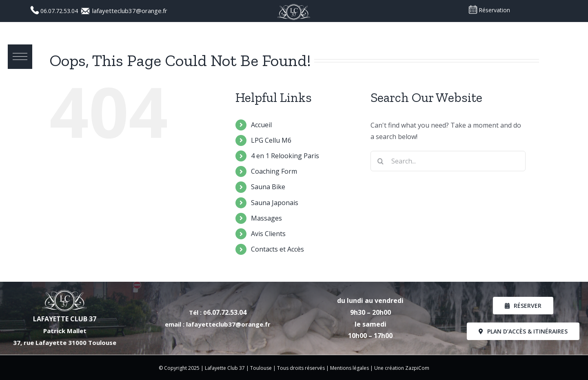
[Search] (381, 161)
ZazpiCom (417, 368)
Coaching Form (274, 171)
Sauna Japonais (275, 203)
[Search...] (448, 161)
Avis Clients (268, 234)
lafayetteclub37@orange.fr (130, 11)
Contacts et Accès (277, 249)
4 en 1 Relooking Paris (285, 156)
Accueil (261, 125)
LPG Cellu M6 (271, 140)
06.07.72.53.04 (60, 11)
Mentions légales (349, 368)
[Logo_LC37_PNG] (294, 6)
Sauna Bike (268, 187)
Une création (390, 368)
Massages (266, 218)
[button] (20, 57)
